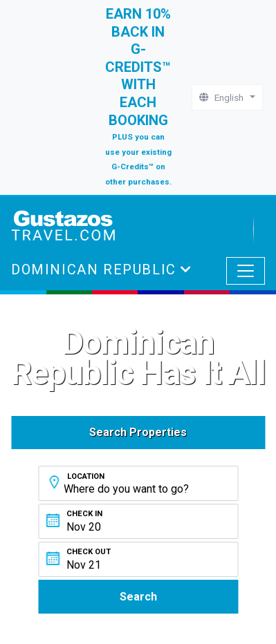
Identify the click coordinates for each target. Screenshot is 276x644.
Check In (84, 514)
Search (138, 597)
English (223, 97)
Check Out (89, 552)
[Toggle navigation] (246, 271)
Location (86, 476)
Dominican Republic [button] (96, 269)
